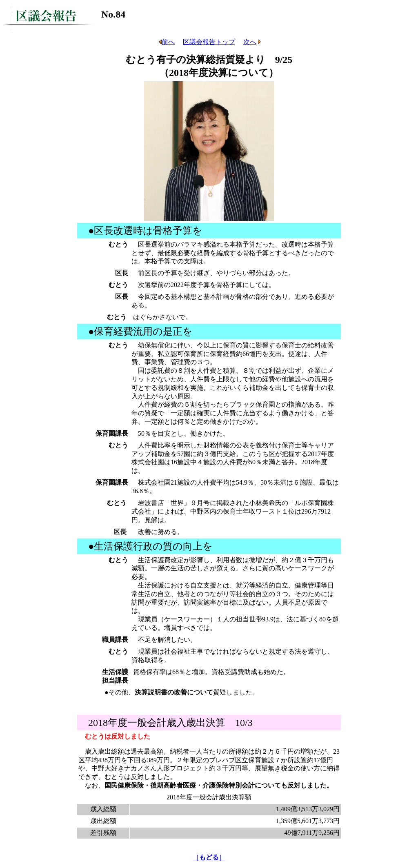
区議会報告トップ (209, 42)
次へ (252, 42)
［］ (209, 857)
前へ (166, 42)
